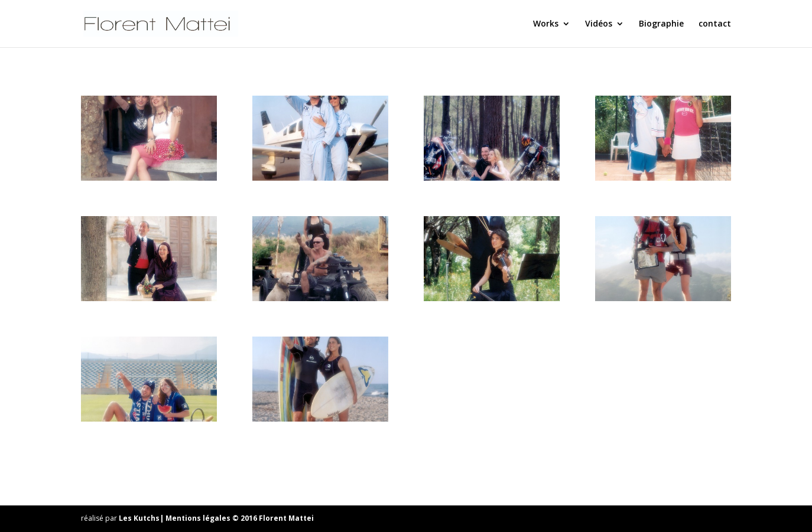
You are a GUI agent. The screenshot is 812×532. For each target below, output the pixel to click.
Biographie (661, 24)
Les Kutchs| (142, 518)
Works (546, 24)
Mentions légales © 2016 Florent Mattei (240, 518)
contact (715, 24)
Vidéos (599, 24)
